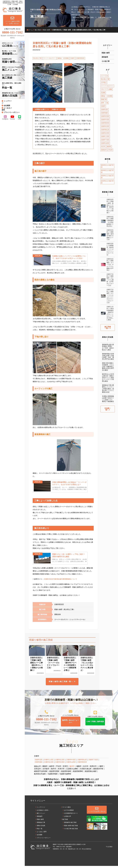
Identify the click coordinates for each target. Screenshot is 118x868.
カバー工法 (105, 76)
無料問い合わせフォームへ (71, 723)
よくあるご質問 (7, 109)
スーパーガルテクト (50, 58)
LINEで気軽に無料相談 (95, 723)
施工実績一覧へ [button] (108, 327)
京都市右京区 (105, 126)
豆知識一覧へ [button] (108, 409)
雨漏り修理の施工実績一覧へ (61, 683)
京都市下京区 (105, 140)
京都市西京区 (80, 58)
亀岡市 (109, 147)
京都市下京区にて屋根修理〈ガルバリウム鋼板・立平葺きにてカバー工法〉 (110, 280)
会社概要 (7, 105)
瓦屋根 (103, 93)
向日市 (103, 147)
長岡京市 (104, 150)
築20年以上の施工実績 (107, 171)
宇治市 (110, 150)
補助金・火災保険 (63, 58)
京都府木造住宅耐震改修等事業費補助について (60, 580)
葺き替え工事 (37, 58)
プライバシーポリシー (12, 112)
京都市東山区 (105, 130)
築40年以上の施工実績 (107, 182)
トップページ (7, 102)
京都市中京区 (105, 120)
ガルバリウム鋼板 (107, 89)
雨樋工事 (104, 99)
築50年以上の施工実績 (107, 166)
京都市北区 (105, 109)
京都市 (72, 58)
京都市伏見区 (105, 116)
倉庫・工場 (105, 103)
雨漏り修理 (106, 53)
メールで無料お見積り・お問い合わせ (12, 20)
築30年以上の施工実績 (107, 177)
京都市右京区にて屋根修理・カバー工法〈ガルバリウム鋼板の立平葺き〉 (110, 265)
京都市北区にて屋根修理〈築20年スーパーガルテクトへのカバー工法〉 (110, 249)
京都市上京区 (105, 136)
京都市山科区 (105, 143)
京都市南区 (105, 113)
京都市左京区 (105, 133)
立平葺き (104, 83)
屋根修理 (105, 57)
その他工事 (106, 61)
